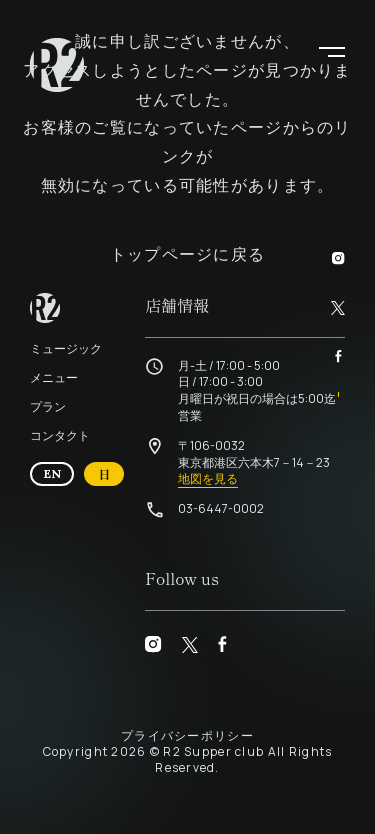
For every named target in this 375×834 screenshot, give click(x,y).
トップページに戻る (188, 254)
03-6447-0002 (221, 508)
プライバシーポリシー (187, 735)
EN (59, 472)
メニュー (54, 377)
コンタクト (60, 435)
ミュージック (66, 348)
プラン (48, 406)
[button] (332, 50)
